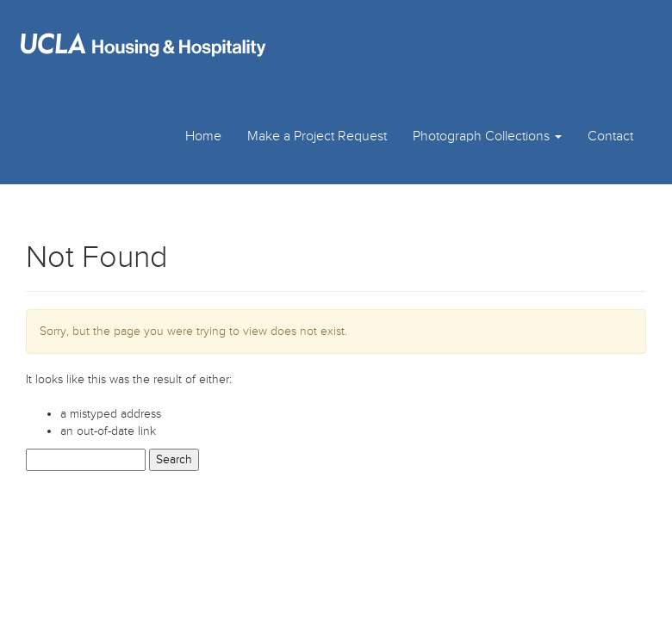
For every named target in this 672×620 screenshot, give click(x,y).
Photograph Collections (487, 136)
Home (203, 136)
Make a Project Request (317, 136)
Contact (610, 136)
